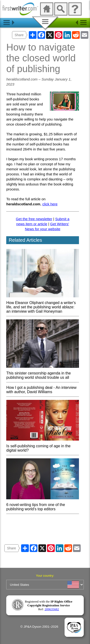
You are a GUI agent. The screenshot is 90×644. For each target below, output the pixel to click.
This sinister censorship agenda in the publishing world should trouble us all (43, 373)
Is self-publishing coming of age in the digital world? (43, 446)
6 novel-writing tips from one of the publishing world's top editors (43, 505)
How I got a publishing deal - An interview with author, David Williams (41, 390)
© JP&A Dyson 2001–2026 (39, 627)
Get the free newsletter (34, 219)
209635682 (52, 609)
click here (50, 204)
